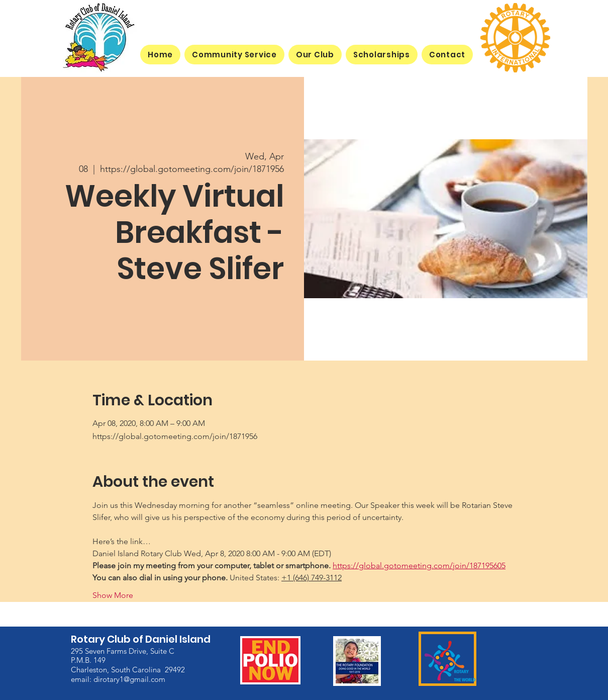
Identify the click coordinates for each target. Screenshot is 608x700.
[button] (315, 55)
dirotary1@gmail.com (129, 679)
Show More (113, 595)
